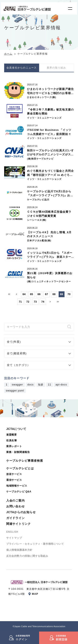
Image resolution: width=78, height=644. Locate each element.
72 (28, 302)
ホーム (8, 54)
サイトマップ (14, 538)
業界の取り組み (56, 68)
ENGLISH (12, 532)
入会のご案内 (15, 500)
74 (43, 302)
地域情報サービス (17, 486)
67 (46, 294)
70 (69, 294)
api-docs (61, 385)
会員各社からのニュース (22, 68)
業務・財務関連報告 (18, 452)
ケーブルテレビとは (20, 468)
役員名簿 (11, 440)
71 (20, 302)
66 (39, 294)
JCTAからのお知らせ (21, 512)
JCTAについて (16, 429)
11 (50, 385)
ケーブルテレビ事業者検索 (25, 461)
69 (61, 294)
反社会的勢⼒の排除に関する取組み (27, 556)
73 (35, 302)
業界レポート (14, 446)
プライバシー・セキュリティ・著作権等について (35, 544)
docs (31, 385)
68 (54, 294)
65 (31, 294)
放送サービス (14, 474)
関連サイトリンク (19, 524)
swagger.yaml (15, 391)
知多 (41, 385)
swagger (17, 385)
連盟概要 (11, 435)
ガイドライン (15, 518)
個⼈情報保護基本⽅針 (19, 550)
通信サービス (14, 480)
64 (24, 294)
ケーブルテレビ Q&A (19, 492)
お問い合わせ (15, 506)
